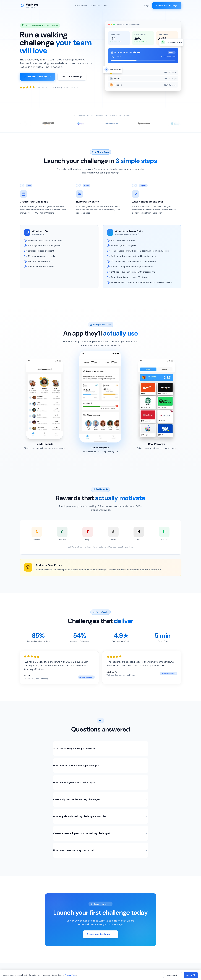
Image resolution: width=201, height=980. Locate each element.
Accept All (191, 975)
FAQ (106, 5)
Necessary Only (173, 975)
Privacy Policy (71, 975)
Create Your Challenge (167, 6)
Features (96, 5)
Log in (147, 5)
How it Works (81, 5)
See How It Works (72, 77)
